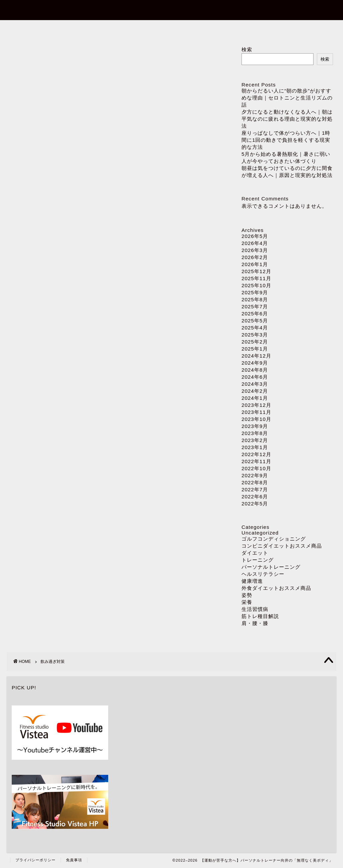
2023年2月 (255, 440)
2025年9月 (255, 292)
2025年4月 (255, 328)
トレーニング (258, 560)
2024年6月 (255, 377)
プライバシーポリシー (36, 860)
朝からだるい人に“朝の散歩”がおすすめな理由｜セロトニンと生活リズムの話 (287, 98)
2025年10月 (256, 285)
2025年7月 (255, 306)
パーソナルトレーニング (172, 29)
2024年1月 (255, 398)
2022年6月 (255, 497)
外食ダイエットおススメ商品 (276, 588)
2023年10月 (256, 419)
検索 (247, 49)
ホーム (91, 29)
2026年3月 (255, 250)
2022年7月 (255, 489)
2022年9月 (255, 475)
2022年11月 (256, 461)
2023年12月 (256, 405)
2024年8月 (255, 370)
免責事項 (74, 860)
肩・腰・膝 (255, 623)
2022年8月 (255, 482)
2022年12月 (256, 454)
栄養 (247, 602)
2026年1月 (255, 264)
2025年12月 (256, 271)
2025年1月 (255, 349)
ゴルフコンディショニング (274, 539)
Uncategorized (260, 533)
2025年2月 (255, 342)
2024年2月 (255, 391)
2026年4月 (255, 243)
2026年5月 (255, 236)
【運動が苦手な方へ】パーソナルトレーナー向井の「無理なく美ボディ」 (172, 10)
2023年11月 (256, 412)
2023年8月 (255, 433)
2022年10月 (256, 468)
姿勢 (247, 595)
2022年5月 (255, 504)
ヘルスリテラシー (263, 574)
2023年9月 (255, 426)
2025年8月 (255, 299)
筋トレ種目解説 (260, 616)
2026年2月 (255, 257)
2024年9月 (255, 363)
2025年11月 (256, 278)
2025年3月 (255, 335)
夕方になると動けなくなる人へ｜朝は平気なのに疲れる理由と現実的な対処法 (287, 119)
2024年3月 (255, 384)
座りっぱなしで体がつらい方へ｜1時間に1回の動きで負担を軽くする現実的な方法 (286, 140)
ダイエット (252, 29)
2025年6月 (255, 314)
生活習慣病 (255, 609)
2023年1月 (255, 447)
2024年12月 (256, 356)
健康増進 (252, 581)
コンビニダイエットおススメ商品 (282, 546)
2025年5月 (255, 321)
